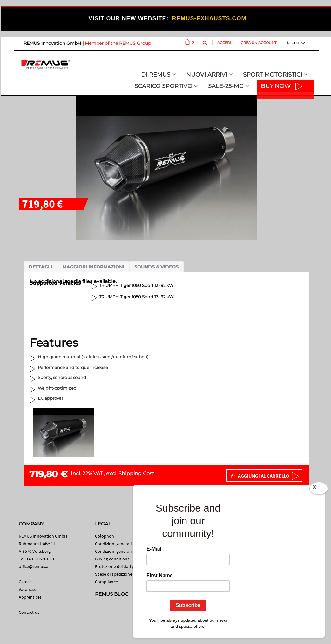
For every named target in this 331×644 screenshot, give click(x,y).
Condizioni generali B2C (118, 544)
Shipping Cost (136, 474)
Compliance (106, 582)
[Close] (319, 490)
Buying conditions (112, 559)
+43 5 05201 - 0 (40, 559)
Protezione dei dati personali (122, 566)
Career (25, 582)
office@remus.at (34, 566)
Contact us (29, 612)
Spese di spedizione (114, 574)
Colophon (105, 536)
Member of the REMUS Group (118, 43)
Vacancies (28, 589)
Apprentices (30, 597)
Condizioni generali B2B (118, 551)
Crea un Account (259, 43)
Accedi (224, 43)
